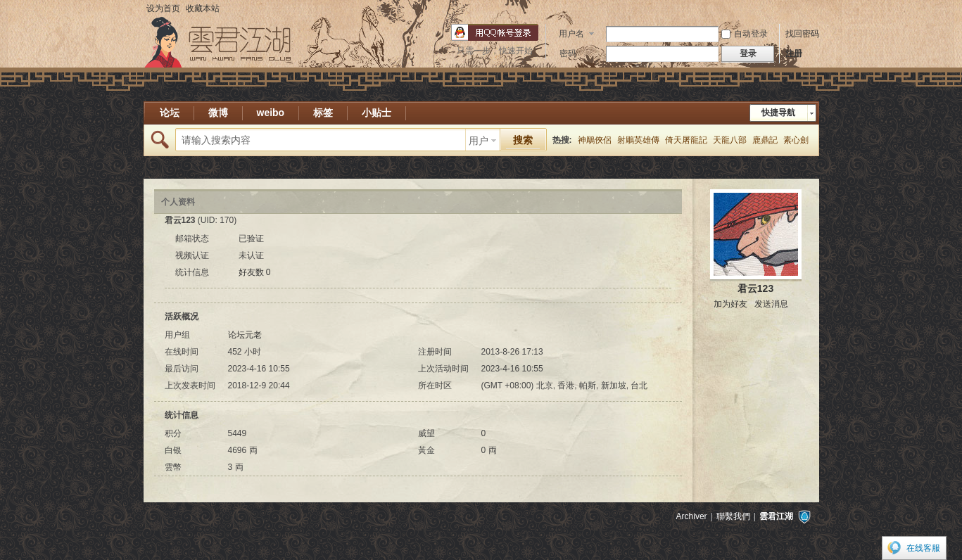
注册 (794, 53)
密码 (568, 53)
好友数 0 (255, 272)
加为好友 (730, 304)
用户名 (571, 34)
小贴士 (376, 113)
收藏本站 (203, 8)
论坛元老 (245, 335)
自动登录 (745, 34)
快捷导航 (778, 113)
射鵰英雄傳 (638, 140)
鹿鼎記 (765, 140)
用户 (479, 141)
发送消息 (771, 304)
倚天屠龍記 (686, 140)
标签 (323, 113)
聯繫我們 (733, 516)
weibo (271, 113)
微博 (218, 113)
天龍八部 (730, 140)
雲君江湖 (776, 516)
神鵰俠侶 (595, 140)
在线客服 (923, 548)
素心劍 (796, 140)
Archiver (692, 516)
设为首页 (163, 8)
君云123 (755, 288)
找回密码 (802, 34)
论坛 (170, 113)
